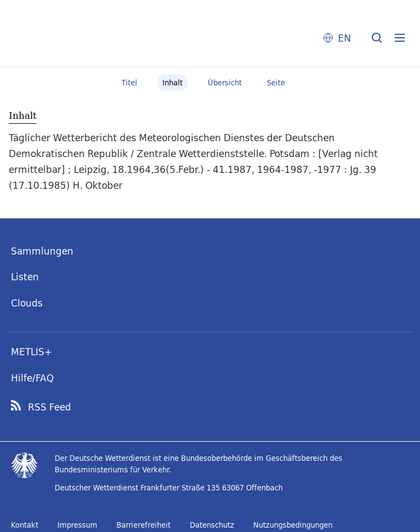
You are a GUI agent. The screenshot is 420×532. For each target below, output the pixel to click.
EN (345, 38)
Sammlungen (42, 251)
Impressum (77, 525)
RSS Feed (49, 407)
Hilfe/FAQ (32, 378)
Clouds (27, 303)
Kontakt (25, 525)
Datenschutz (212, 525)
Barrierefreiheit (144, 525)
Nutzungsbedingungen (293, 525)
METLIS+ (31, 352)
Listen (25, 277)
